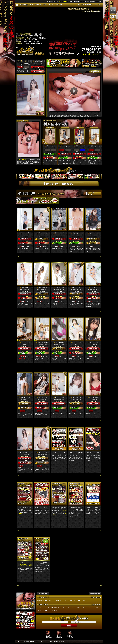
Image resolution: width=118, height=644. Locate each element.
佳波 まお (76, 398)
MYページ (85, 608)
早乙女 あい (79, 146)
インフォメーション (52, 610)
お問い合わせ (41, 610)
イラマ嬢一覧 (58, 600)
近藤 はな (76, 233)
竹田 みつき (76, 288)
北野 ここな (50, 146)
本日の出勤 (41, 600)
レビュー (49, 608)
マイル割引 (83, 600)
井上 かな (64, 146)
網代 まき (93, 343)
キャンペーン (74, 600)
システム (66, 600)
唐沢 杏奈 (58, 343)
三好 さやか (93, 233)
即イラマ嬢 (56, 608)
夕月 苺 (93, 288)
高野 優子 (24, 288)
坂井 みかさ (41, 398)
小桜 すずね (41, 453)
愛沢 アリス (58, 233)
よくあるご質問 (94, 608)
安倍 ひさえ (76, 343)
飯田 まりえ (41, 233)
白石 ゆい (58, 288)
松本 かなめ (93, 398)
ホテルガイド (77, 608)
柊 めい (24, 233)
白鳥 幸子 (37, 61)
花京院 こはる (94, 146)
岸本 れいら (24, 398)
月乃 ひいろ (58, 398)
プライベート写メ (66, 608)
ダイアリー (41, 608)
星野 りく (41, 288)
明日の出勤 (49, 600)
